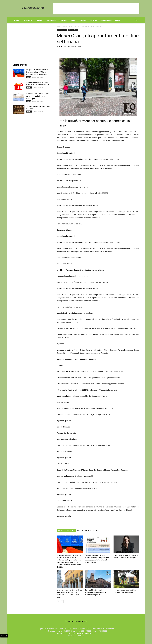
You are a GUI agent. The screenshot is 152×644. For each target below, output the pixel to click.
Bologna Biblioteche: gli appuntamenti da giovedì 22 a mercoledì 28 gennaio (95, 592)
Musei (70, 30)
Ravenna (93, 20)
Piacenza (82, 20)
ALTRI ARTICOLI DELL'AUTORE (88, 531)
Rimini (117, 20)
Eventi (65, 27)
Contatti (60, 633)
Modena (63, 20)
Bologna (28, 20)
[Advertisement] (96, 9)
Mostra (65, 30)
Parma (73, 20)
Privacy (80, 633)
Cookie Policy (89, 633)
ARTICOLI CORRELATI (66, 531)
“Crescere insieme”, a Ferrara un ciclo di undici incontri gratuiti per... (38, 96)
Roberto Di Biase (65, 46)
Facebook (78, 636)
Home (18, 20)
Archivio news (70, 633)
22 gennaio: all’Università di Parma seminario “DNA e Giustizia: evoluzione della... (37, 72)
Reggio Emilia (106, 20)
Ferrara (39, 20)
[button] (137, 20)
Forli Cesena (51, 20)
